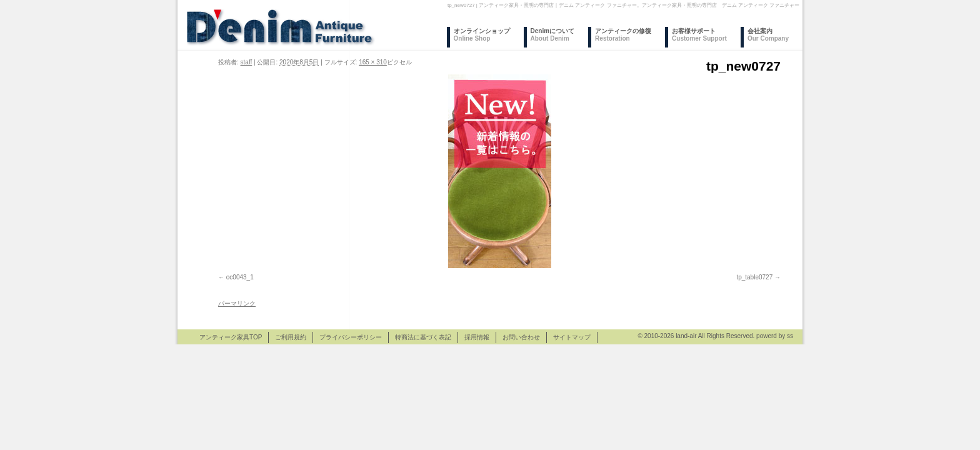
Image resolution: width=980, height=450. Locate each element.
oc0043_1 (240, 277)
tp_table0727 (754, 277)
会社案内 (768, 35)
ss (790, 336)
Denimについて (553, 35)
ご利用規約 (291, 337)
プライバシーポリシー (351, 337)
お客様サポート (699, 35)
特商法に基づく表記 (423, 337)
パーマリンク (237, 303)
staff (247, 62)
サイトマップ (572, 337)
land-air (686, 336)
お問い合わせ (521, 337)
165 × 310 (373, 62)
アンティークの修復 (623, 35)
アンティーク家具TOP (231, 337)
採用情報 (477, 337)
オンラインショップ (482, 35)
